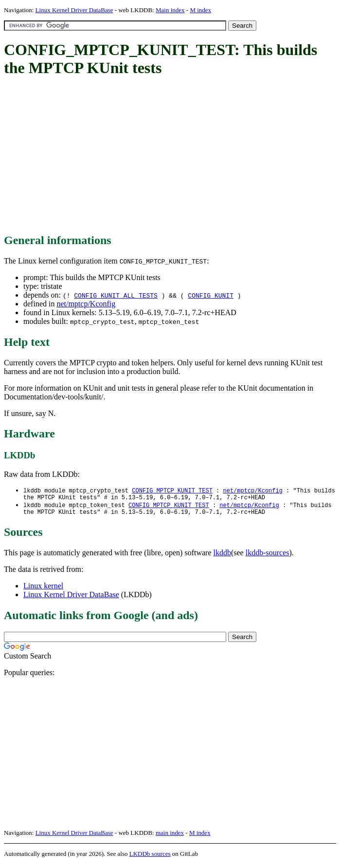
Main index (170, 10)
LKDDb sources (150, 858)
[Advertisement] (172, 156)
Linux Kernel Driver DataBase (74, 10)
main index (170, 837)
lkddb (222, 557)
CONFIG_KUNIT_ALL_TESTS (116, 295)
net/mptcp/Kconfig (86, 304)
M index (200, 10)
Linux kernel (43, 590)
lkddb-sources (268, 557)
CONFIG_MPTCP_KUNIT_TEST (172, 491)
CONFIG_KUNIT (211, 295)
